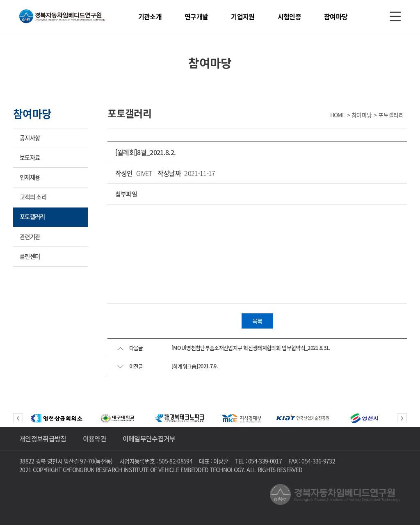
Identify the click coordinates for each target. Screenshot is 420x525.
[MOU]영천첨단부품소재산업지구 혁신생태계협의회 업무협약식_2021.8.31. (251, 348)
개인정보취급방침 (43, 438)
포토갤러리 (32, 217)
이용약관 (95, 438)
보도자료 (30, 157)
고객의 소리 (33, 197)
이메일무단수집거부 (149, 438)
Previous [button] (18, 418)
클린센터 (30, 256)
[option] (57, 418)
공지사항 (30, 138)
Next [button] (402, 418)
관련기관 (30, 237)
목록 (257, 321)
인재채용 (30, 177)
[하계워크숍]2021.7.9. (195, 366)
